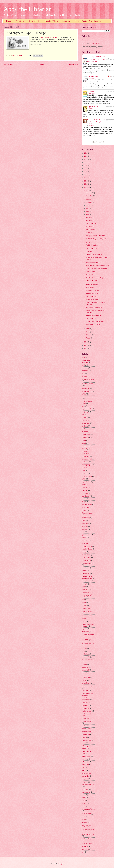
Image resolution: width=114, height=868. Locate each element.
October (89, 199)
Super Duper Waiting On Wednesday (96, 269)
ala (83, 374)
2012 (86, 184)
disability (85, 487)
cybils (84, 479)
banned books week (88, 397)
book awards (86, 423)
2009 (86, 342)
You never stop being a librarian (95, 254)
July (87, 208)
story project (86, 776)
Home (9, 21)
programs (85, 703)
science (84, 749)
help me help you (87, 546)
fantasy (84, 510)
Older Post (74, 65)
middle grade (86, 608)
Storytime (67, 21)
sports (84, 770)
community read (87, 459)
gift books (85, 523)
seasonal (85, 759)
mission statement (87, 616)
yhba (84, 852)
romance (85, 737)
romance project (87, 740)
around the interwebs (88, 379)
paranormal (85, 670)
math (84, 600)
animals (84, 376)
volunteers (85, 822)
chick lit (84, 449)
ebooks (84, 499)
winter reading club (88, 839)
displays (84, 490)
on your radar (86, 657)
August (88, 205)
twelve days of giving (88, 809)
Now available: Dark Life (93, 325)
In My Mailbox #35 (91, 223)
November (89, 196)
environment (86, 507)
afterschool (85, 371)
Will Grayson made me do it (94, 308)
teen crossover (86, 792)
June (88, 211)
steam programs (87, 773)
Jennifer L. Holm (92, 63)
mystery (84, 629)
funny (84, 521)
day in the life (86, 482)
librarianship (86, 574)
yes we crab (85, 849)
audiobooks (85, 388)
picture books (86, 677)
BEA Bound (89, 275)
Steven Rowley (92, 93)
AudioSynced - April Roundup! (95, 322)
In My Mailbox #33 (91, 281)
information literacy (88, 563)
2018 (86, 165)
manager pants (86, 592)
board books (86, 420)
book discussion (87, 429)
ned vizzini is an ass (88, 644)
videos (84, 819)
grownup (85, 538)
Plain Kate (89, 251)
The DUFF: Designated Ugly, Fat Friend (97, 239)
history (84, 552)
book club (85, 426)
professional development (86, 699)
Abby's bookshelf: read (98, 56)
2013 (86, 181)
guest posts (85, 541)
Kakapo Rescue (90, 272)
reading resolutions (88, 721)
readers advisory (87, 711)
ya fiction (85, 846)
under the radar (86, 814)
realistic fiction (86, 732)
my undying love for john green (88, 625)
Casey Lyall (91, 108)
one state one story (87, 660)
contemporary (86, 465)
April (88, 329)
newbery (85, 648)
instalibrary (85, 568)
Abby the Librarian (28, 9)
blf (83, 415)
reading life (85, 718)
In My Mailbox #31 (91, 319)
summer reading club (88, 785)
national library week (88, 635)
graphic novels (86, 535)
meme (84, 603)
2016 (86, 172)
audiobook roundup (88, 384)
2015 (86, 175)
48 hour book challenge (86, 361)
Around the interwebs (92, 284)
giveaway (85, 529)
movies (84, 619)
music (84, 621)
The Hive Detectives (92, 245)
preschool (85, 691)
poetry (84, 680)
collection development (86, 452)
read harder (85, 705)
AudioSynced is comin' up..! (94, 262)
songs (84, 768)
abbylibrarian (95, 43)
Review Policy (35, 21)
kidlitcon (85, 571)
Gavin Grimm (92, 126)
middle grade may (87, 611)
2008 (86, 345)
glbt (83, 532)
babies (84, 394)
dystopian (85, 493)
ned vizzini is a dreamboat (86, 640)
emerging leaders (87, 505)
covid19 (84, 468)
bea (83, 406)
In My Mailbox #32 (91, 296)
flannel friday (86, 518)
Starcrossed (89, 233)
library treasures (87, 581)
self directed (86, 762)
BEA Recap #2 (90, 220)
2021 (86, 156)
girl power (85, 526)
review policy (86, 734)
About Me (20, 21)
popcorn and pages (87, 686)
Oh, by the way (90, 287)
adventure (85, 368)
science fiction (86, 756)
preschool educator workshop (88, 694)
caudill (84, 443)
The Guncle (91, 92)
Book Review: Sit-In (92, 293)
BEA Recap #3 (90, 217)
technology (85, 789)
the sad (84, 798)
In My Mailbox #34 (91, 248)
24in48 (84, 358)
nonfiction (85, 654)
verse (84, 817)
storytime (85, 779)
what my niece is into (88, 830)
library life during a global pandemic (88, 577)
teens (84, 795)
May (88, 215)
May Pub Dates (90, 230)
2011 (86, 187)
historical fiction (87, 549)
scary (84, 743)
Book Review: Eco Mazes (93, 315)
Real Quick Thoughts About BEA (95, 236)
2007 (86, 348)
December (89, 193)
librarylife (85, 584)
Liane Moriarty (92, 78)
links (84, 587)
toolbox (84, 803)
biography (85, 412)
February (89, 335)
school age (85, 746)
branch (84, 440)
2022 (86, 153)
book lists (85, 432)
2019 (86, 162)
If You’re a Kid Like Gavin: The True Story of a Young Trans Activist (97, 122)
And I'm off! (89, 242)
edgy (84, 502)
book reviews (86, 435)
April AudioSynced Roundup (48, 37)
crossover (85, 473)
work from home (87, 843)
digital (84, 485)
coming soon (86, 456)
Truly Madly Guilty (93, 76)
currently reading (87, 476)
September (89, 202)
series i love (86, 765)
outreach (85, 664)
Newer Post (8, 65)
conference (85, 462)
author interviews (87, 391)
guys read (85, 543)
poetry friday (86, 683)
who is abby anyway (88, 834)
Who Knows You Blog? (93, 290)
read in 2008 (86, 708)
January (88, 338)
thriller (84, 801)
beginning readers (87, 409)
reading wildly (86, 729)
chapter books (86, 446)
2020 (86, 159)
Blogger (60, 864)
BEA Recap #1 (90, 227)
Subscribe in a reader (88, 40)
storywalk (85, 782)
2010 (86, 190)
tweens (84, 806)
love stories (85, 590)
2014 (86, 178)
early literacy (86, 496)
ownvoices (85, 667)
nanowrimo (85, 632)
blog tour (85, 417)
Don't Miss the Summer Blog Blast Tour (97, 278)
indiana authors (87, 560)
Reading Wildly (52, 21)
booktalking (86, 437)
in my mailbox (86, 558)
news (84, 651)
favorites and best (87, 513)
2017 (86, 169)
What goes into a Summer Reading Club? (98, 265)
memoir (84, 606)
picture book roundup (88, 673)
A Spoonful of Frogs (93, 107)
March (88, 332)
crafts (84, 470)
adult (84, 365)
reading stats (86, 726)
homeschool (86, 555)
